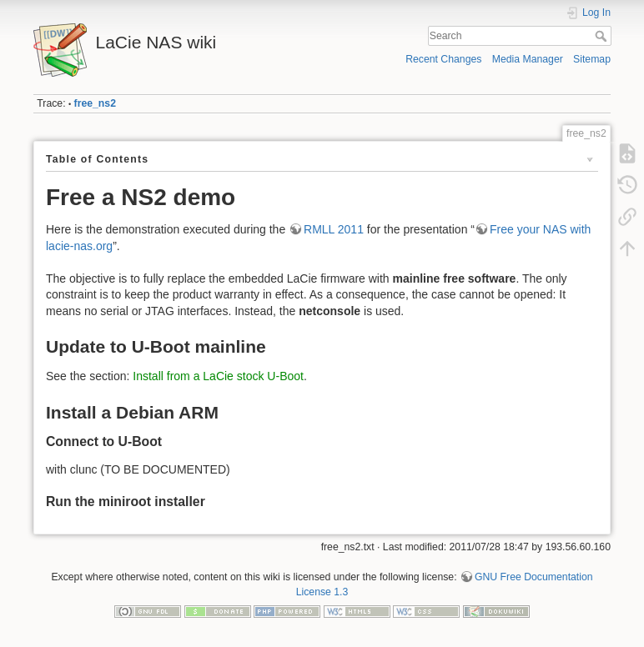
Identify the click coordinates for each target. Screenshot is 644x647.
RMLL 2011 (334, 229)
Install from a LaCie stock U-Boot (218, 376)
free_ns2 (95, 103)
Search (603, 36)
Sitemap (592, 59)
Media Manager (528, 59)
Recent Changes (443, 59)
